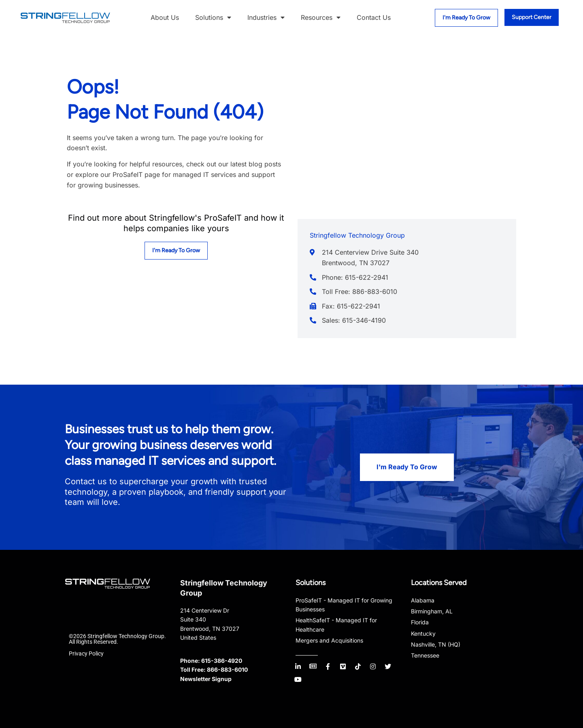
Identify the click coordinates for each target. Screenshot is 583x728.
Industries (266, 18)
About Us (165, 17)
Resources (321, 18)
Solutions (213, 18)
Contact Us (374, 17)
